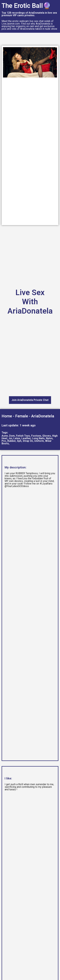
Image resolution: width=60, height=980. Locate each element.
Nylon (49, 438)
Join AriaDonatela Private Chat (30, 400)
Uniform (39, 441)
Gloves (47, 436)
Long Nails (38, 438)
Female (22, 416)
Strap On (28, 441)
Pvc (4, 441)
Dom (12, 436)
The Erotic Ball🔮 (26, 6)
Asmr (5, 436)
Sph (19, 441)
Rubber (12, 441)
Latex (17, 438)
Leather (26, 438)
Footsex (36, 436)
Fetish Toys (23, 436)
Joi (10, 438)
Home (7, 416)
